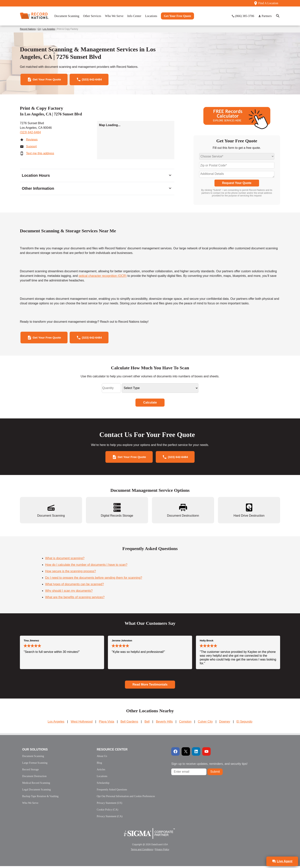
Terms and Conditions (142, 851)
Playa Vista (107, 723)
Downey (225, 723)
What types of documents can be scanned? (75, 586)
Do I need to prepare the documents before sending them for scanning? (94, 580)
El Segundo (244, 723)
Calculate (150, 404)
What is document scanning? (65, 560)
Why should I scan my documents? (69, 593)
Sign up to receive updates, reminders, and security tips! (209, 766)
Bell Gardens (129, 723)
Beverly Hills (164, 723)
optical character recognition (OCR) (103, 277)
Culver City (205, 723)
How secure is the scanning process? (71, 573)
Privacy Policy (162, 851)
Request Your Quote (237, 184)
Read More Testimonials (150, 686)
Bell (147, 723)
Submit (215, 774)
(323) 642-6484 (30, 133)
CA (39, 29)
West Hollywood (82, 723)
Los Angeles (49, 29)
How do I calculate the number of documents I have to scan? (86, 567)
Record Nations (28, 29)
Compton (185, 723)
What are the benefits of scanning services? (75, 599)
